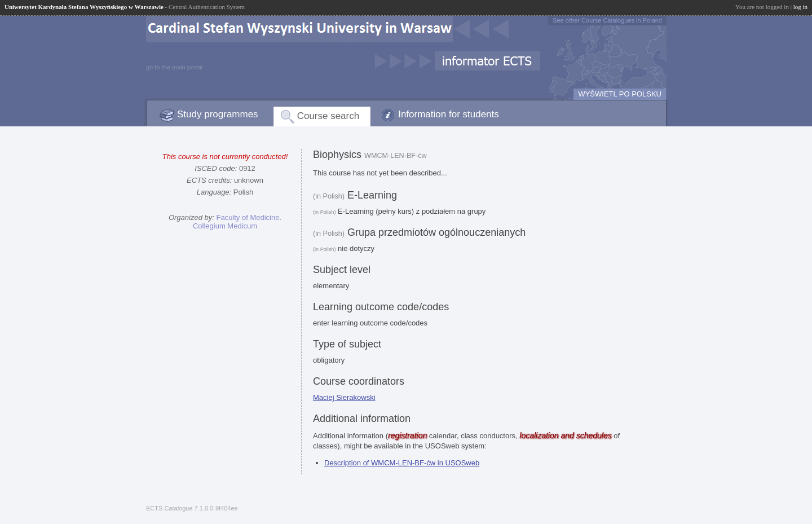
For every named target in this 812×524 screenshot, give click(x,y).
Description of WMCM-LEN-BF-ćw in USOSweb (402, 463)
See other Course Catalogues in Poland (607, 20)
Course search (328, 116)
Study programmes (218, 114)
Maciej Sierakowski (344, 397)
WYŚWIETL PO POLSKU (620, 94)
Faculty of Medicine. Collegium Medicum (237, 222)
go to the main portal (174, 67)
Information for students (449, 114)
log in (800, 7)
